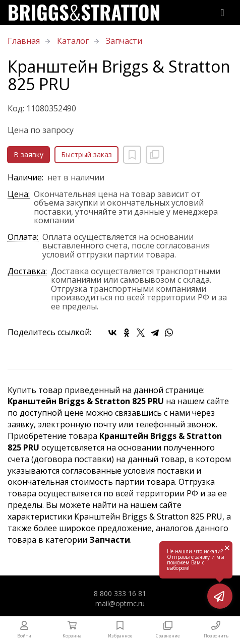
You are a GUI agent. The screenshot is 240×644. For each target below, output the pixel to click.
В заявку (28, 154)
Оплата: (23, 238)
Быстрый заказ (86, 154)
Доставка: (27, 272)
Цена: (19, 195)
